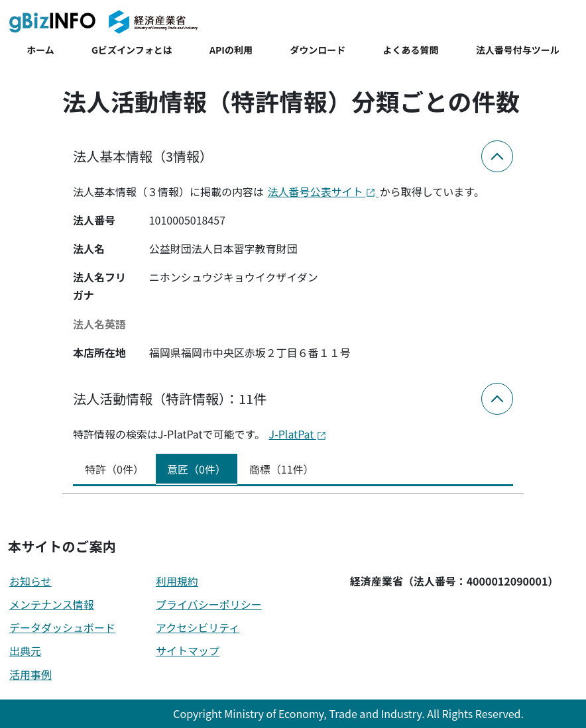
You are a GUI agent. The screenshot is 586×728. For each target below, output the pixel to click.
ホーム (40, 50)
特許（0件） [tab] (114, 469)
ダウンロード (318, 50)
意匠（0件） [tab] (197, 469)
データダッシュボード (62, 627)
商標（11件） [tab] (282, 469)
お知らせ (30, 581)
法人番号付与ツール (518, 50)
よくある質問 (411, 50)
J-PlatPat (298, 434)
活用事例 (30, 674)
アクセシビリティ (198, 627)
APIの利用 (231, 50)
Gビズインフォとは (132, 50)
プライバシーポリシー (209, 604)
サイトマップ (188, 650)
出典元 (25, 650)
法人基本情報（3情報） (143, 156)
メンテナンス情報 (52, 604)
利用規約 (177, 581)
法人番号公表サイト (323, 191)
